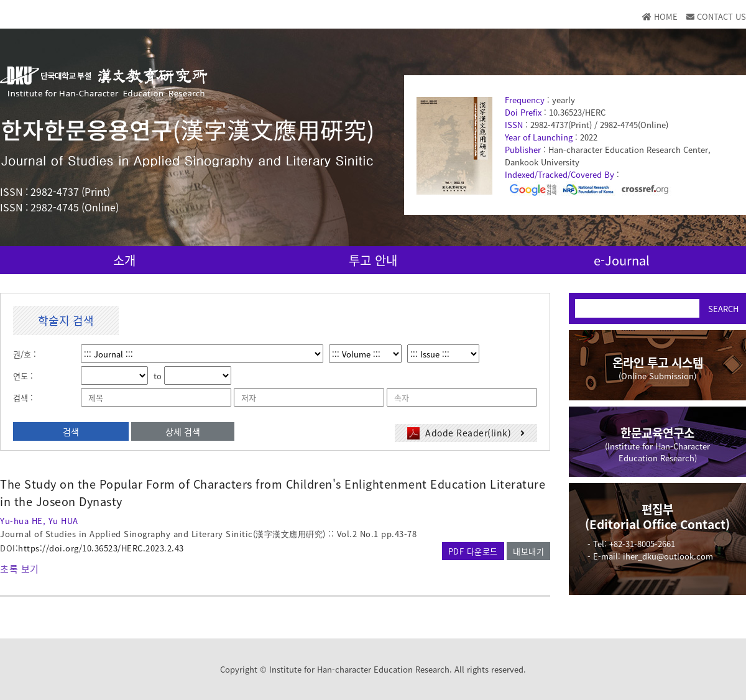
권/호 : (25, 354)
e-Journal (622, 260)
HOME (660, 16)
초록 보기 (20, 569)
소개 (124, 260)
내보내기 (528, 551)
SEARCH (723, 309)
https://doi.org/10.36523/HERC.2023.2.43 (101, 548)
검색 (71, 431)
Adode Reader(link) (466, 433)
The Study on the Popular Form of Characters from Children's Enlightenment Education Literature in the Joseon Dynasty (273, 493)
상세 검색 (183, 431)
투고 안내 (373, 260)
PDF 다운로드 (473, 551)
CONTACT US (716, 16)
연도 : (23, 376)
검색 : (23, 398)
